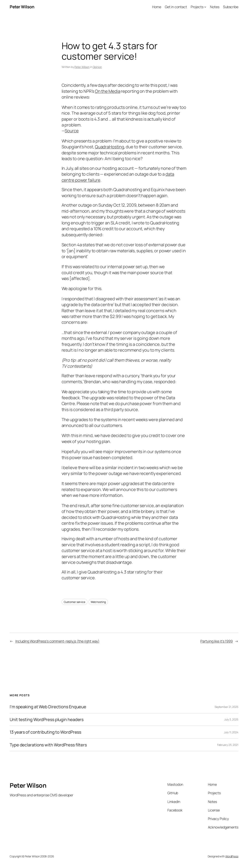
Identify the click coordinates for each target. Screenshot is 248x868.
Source (72, 131)
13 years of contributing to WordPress (45, 732)
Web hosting (98, 602)
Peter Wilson (22, 7)
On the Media (108, 91)
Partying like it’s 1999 (217, 641)
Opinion (97, 67)
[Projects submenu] (205, 7)
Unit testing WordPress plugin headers (47, 719)
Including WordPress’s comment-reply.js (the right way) (57, 641)
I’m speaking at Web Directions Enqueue (48, 707)
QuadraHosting (110, 147)
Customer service (74, 602)
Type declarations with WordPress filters (48, 745)
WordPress (232, 856)
